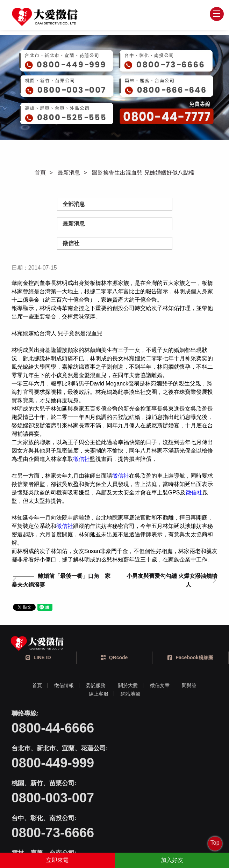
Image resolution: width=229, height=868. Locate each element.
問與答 (189, 686)
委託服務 (96, 686)
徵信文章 (160, 686)
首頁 (40, 173)
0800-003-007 (53, 763)
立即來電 (57, 860)
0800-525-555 (156, 798)
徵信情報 (64, 686)
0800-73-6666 (156, 763)
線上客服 (99, 694)
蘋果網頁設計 (146, 833)
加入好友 (172, 860)
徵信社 (71, 243)
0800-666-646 (53, 798)
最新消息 (69, 173)
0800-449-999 (156, 728)
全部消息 (74, 204)
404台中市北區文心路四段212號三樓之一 (124, 825)
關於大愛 (128, 686)
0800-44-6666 (53, 728)
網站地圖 (130, 694)
